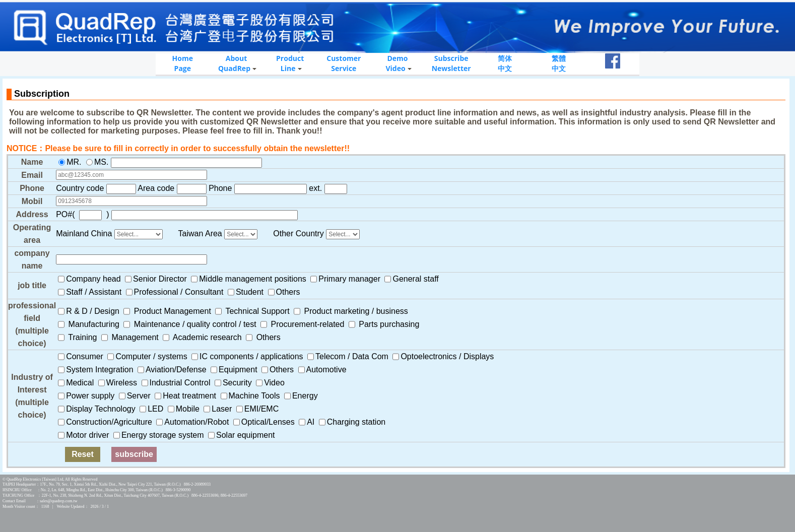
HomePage (183, 63)
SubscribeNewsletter (451, 63)
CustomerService (344, 63)
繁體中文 (559, 63)
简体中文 (505, 63)
